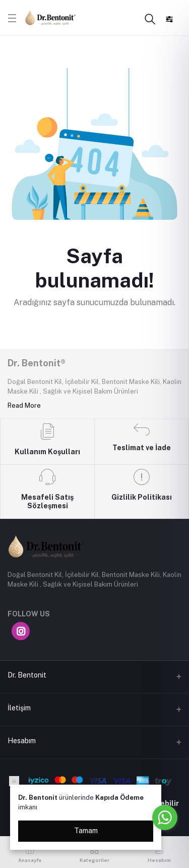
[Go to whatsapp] (165, 817)
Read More (24, 405)
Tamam (86, 831)
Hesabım (22, 741)
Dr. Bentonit (27, 675)
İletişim (19, 708)
